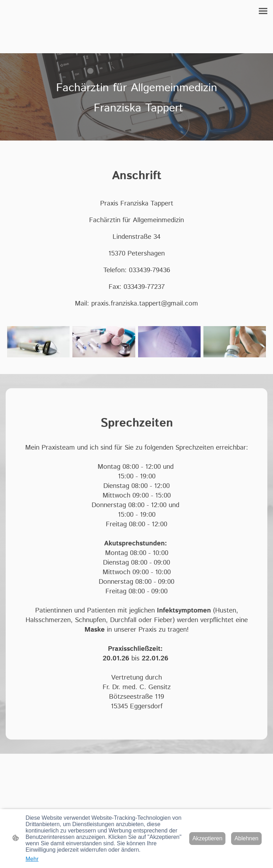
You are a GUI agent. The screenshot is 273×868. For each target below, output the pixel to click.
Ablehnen (246, 838)
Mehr (32, 859)
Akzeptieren (208, 838)
